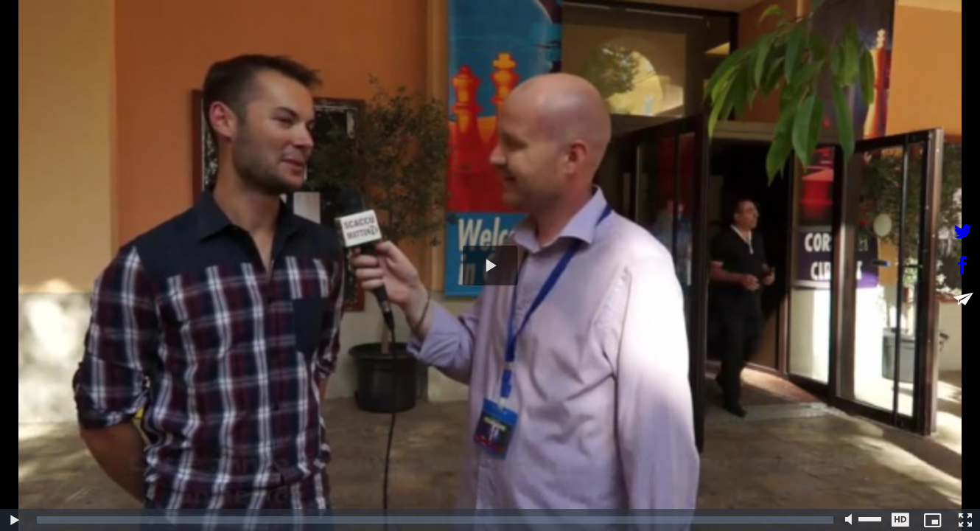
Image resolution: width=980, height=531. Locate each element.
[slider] (435, 520)
